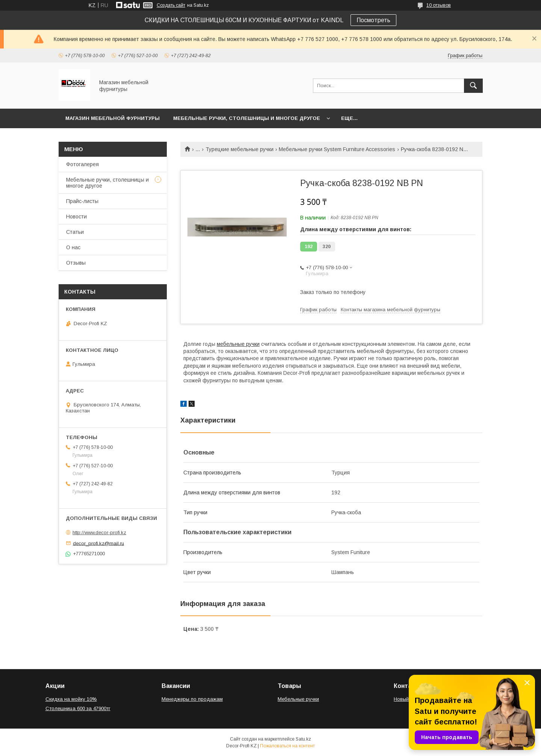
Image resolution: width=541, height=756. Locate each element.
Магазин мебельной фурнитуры (113, 118)
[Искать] (473, 86)
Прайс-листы (82, 201)
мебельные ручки (238, 344)
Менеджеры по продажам (192, 699)
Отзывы (76, 263)
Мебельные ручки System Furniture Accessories (337, 149)
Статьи (75, 232)
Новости (76, 217)
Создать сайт (171, 5)
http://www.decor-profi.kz (99, 533)
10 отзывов (439, 5)
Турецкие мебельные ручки (240, 149)
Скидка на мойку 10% (71, 699)
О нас (73, 247)
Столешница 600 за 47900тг (78, 708)
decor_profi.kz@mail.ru (98, 543)
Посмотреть (373, 20)
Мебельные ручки (298, 699)
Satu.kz (303, 739)
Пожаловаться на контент (287, 746)
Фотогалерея (82, 164)
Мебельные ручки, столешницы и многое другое (247, 118)
